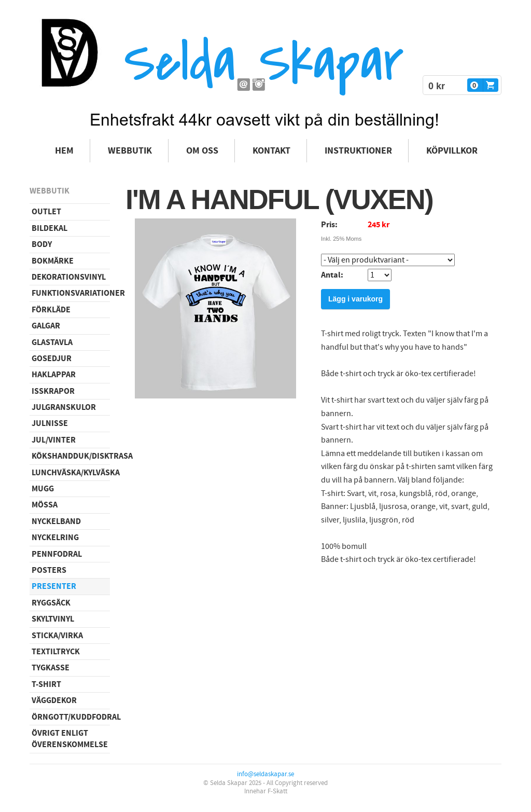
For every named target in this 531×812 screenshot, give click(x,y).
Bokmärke (53, 261)
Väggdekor (54, 700)
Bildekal (50, 228)
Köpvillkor (452, 151)
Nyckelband (56, 521)
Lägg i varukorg (355, 299)
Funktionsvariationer (71, 293)
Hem (64, 151)
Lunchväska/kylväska (71, 473)
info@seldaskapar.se (265, 774)
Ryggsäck (51, 603)
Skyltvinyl (53, 619)
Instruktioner (358, 151)
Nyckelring (55, 538)
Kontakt (271, 151)
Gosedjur (52, 359)
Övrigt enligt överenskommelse (70, 739)
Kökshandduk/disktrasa (71, 456)
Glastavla (52, 342)
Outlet (46, 212)
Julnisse (50, 423)
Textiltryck (56, 652)
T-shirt (46, 684)
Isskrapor (53, 391)
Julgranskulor (64, 407)
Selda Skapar (264, 63)
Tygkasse (51, 668)
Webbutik (130, 151)
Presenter (54, 586)
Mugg (43, 489)
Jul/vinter (54, 440)
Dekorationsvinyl (69, 277)
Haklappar (54, 375)
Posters (49, 570)
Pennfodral (57, 554)
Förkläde (51, 310)
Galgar (46, 326)
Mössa (45, 505)
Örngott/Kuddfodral (71, 717)
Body (42, 244)
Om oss (202, 151)
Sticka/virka (57, 636)
